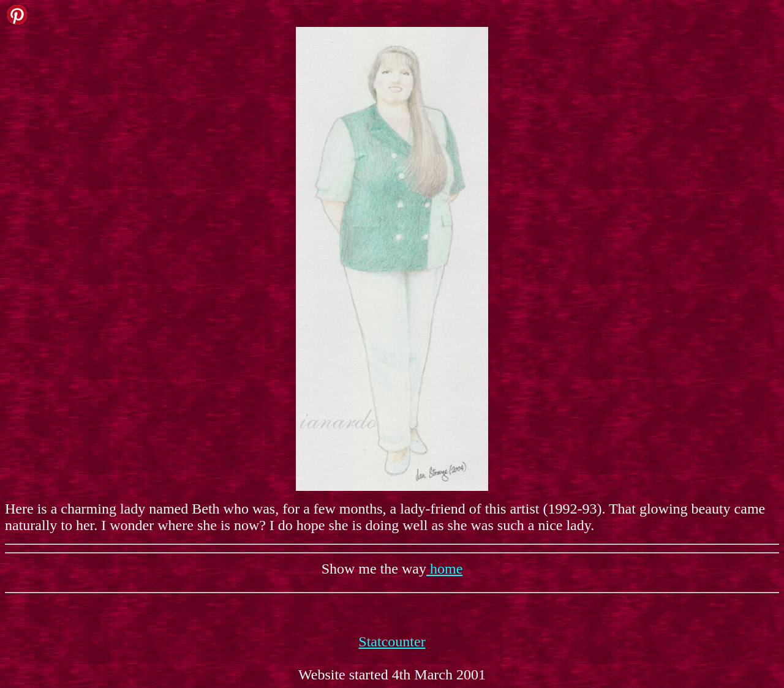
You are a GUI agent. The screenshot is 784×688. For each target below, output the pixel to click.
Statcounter (392, 641)
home (444, 569)
